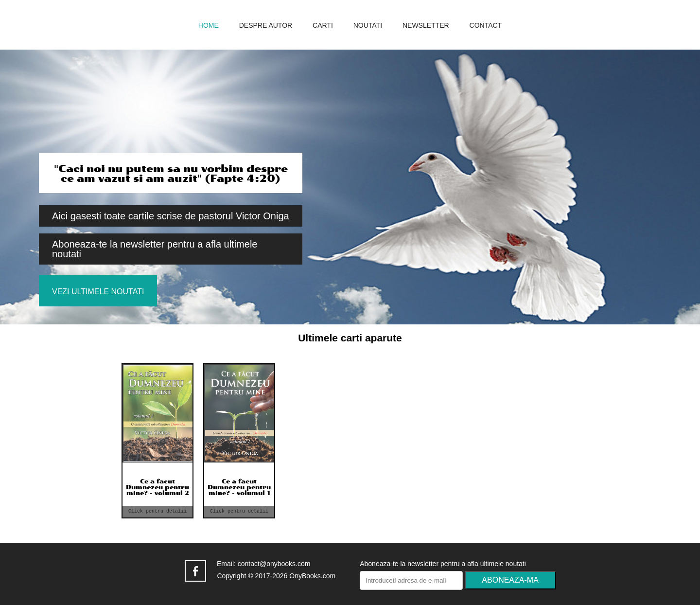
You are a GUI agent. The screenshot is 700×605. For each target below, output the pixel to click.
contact (486, 26)
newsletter (426, 26)
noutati (368, 26)
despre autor (266, 26)
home (209, 26)
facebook (195, 571)
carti (323, 26)
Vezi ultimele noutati (98, 292)
